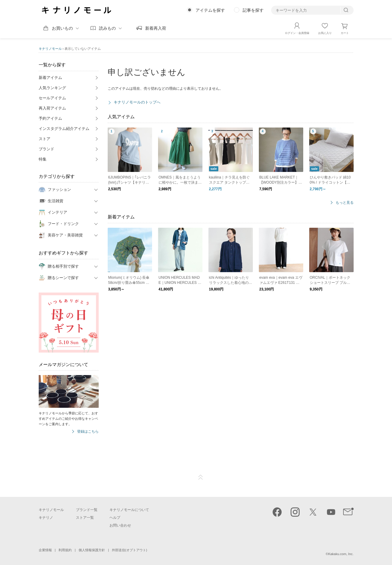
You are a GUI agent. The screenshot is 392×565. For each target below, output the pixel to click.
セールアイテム (52, 98)
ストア (45, 139)
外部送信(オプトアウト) (129, 550)
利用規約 (65, 550)
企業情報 (45, 550)
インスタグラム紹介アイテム (64, 129)
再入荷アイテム (52, 108)
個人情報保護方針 (92, 550)
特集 (43, 159)
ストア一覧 (85, 518)
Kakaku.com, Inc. (341, 554)
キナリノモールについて (129, 510)
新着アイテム (50, 78)
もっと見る (345, 203)
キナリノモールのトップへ (137, 102)
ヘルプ (115, 518)
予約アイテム (50, 118)
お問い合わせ (120, 525)
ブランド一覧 (87, 510)
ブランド (46, 149)
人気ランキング (52, 88)
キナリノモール (50, 49)
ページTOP (201, 477)
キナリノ (46, 518)
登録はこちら (88, 432)
